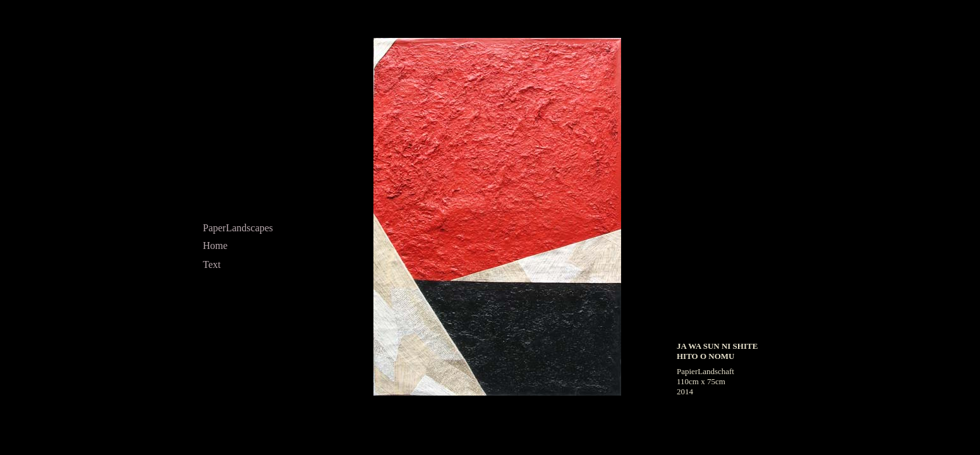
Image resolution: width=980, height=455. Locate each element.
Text (212, 264)
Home (215, 246)
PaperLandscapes (238, 228)
